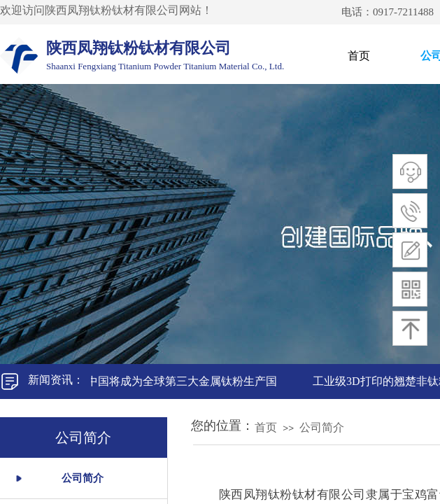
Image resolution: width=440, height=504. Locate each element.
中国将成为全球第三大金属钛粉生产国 (183, 381)
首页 (359, 56)
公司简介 (322, 427)
